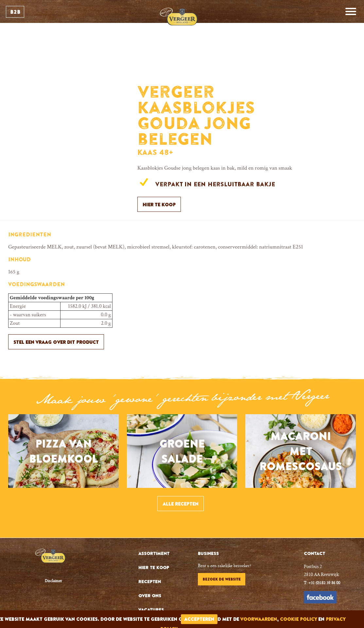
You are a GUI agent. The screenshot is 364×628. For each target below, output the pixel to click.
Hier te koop (159, 205)
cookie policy (298, 619)
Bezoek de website (222, 579)
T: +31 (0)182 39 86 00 (322, 583)
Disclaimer (53, 581)
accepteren (199, 619)
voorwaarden (259, 619)
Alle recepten (181, 504)
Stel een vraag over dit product (56, 342)
